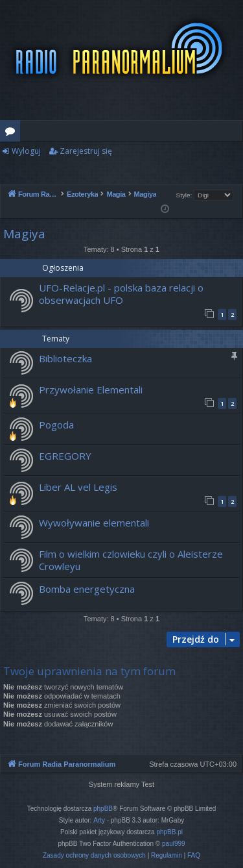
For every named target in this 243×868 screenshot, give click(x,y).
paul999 (174, 844)
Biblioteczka (65, 358)
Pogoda (56, 425)
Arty (99, 820)
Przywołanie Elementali (91, 390)
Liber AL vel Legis (78, 487)
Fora (13, 133)
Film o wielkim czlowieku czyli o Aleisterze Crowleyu (131, 560)
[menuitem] (94, 856)
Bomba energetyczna (87, 589)
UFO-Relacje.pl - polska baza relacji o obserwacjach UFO (121, 294)
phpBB (103, 809)
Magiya (24, 234)
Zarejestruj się (86, 151)
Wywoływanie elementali (94, 523)
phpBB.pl (169, 832)
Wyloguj (26, 151)
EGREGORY (65, 456)
